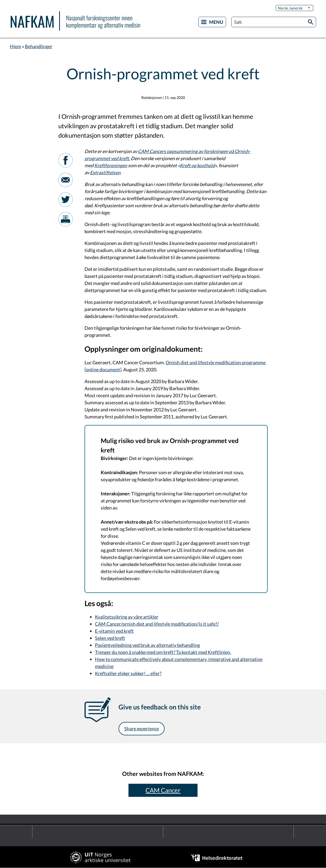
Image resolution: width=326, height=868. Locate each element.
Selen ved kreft (110, 638)
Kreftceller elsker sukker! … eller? (128, 673)
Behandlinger (39, 46)
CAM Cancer (163, 790)
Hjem (16, 46)
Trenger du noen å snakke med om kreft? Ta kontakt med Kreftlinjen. (163, 652)
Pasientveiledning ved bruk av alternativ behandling (147, 645)
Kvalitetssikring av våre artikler (127, 617)
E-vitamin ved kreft (114, 631)
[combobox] (274, 22)
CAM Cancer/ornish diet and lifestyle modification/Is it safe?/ (157, 624)
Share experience (142, 729)
